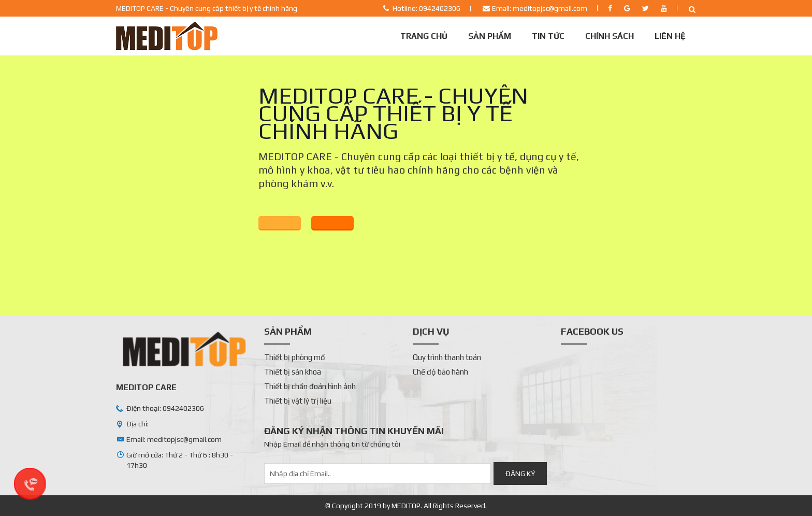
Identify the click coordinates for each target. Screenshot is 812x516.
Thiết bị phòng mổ (295, 357)
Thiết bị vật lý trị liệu (298, 401)
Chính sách (610, 36)
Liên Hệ (670, 36)
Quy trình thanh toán (447, 357)
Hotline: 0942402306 (426, 8)
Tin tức (548, 36)
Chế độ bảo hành (440, 372)
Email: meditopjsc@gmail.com (540, 8)
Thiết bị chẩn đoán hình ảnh (310, 386)
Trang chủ (424, 36)
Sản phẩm (490, 36)
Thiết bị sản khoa (293, 372)
